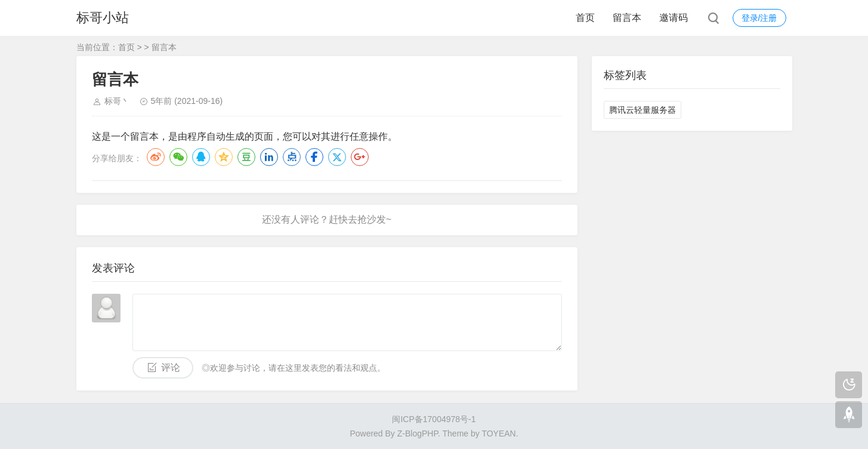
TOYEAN (498, 433)
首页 (585, 18)
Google (360, 157)
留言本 (627, 18)
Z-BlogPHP (418, 433)
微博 (156, 157)
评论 (171, 367)
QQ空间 (224, 157)
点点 (292, 157)
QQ (201, 157)
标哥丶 (117, 101)
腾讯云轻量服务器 (642, 110)
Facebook (314, 157)
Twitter (337, 157)
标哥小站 (103, 18)
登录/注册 (759, 18)
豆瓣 (246, 157)
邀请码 (674, 18)
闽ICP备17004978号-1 (434, 419)
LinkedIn (269, 157)
